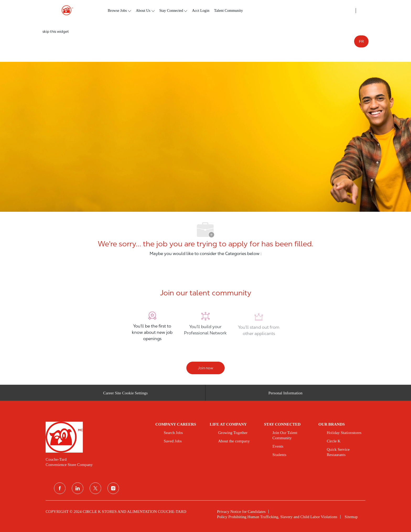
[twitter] (95, 488)
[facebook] (60, 488)
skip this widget (56, 31)
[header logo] (65, 10)
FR (361, 41)
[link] (97, 437)
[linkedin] (78, 488)
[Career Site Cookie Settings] (126, 394)
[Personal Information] (285, 394)
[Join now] (206, 368)
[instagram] (113, 488)
